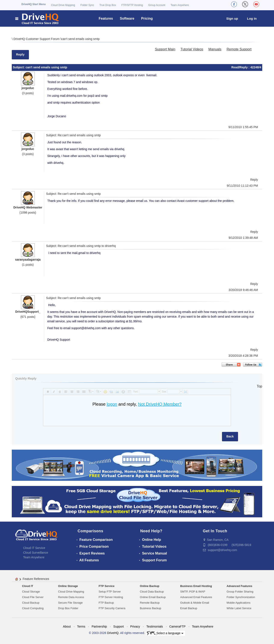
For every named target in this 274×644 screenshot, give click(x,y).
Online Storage (68, 586)
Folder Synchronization (241, 597)
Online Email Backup (153, 597)
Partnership (99, 626)
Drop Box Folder (68, 608)
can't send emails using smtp (80, 39)
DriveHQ (113, 633)
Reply (20, 54)
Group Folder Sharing (240, 592)
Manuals (215, 49)
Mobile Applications (239, 603)
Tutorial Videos (192, 49)
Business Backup (150, 608)
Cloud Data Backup (152, 592)
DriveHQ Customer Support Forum (37, 39)
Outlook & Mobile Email (195, 603)
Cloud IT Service (34, 548)
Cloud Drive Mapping (63, 5)
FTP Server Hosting (111, 597)
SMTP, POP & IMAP (193, 592)
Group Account (157, 5)
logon (112, 404)
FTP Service (107, 586)
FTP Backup (106, 603)
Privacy (135, 626)
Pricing (147, 18)
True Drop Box (108, 5)
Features (106, 18)
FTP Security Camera (112, 608)
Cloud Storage (31, 592)
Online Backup (150, 586)
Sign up (232, 18)
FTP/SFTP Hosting (132, 5)
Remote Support (239, 49)
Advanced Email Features (196, 597)
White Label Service (239, 608)
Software (127, 18)
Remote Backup (150, 603)
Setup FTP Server (110, 592)
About (67, 626)
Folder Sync (87, 5)
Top (259, 386)
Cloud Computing (33, 608)
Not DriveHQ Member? (160, 404)
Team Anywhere (180, 5)
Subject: (19, 67)
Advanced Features (240, 586)
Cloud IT (28, 586)
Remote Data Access (71, 597)
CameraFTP (177, 626)
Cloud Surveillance (36, 553)
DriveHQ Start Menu (34, 4)
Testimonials (155, 626)
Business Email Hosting (196, 586)
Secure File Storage (70, 603)
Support (118, 626)
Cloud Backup (31, 603)
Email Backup (189, 608)
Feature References (36, 579)
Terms (81, 626)
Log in (252, 18)
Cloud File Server (33, 597)
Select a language (165, 633)
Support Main (165, 49)
